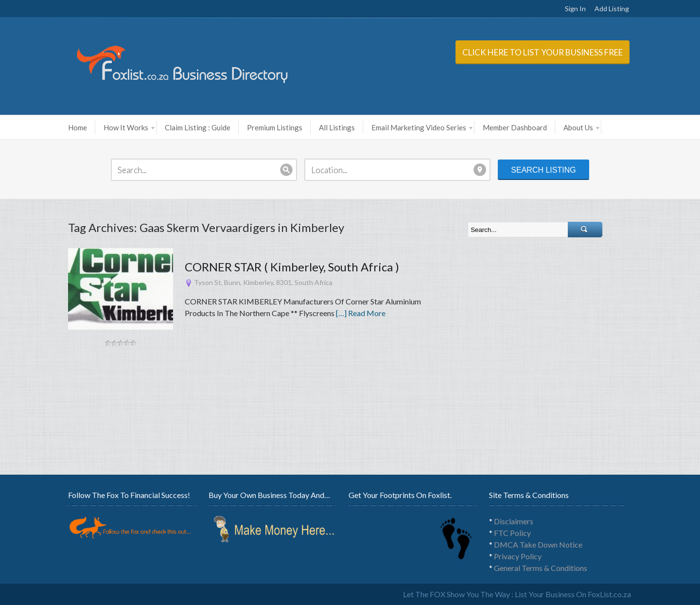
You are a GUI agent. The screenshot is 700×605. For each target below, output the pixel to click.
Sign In (575, 9)
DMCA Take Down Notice (538, 544)
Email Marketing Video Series (422, 127)
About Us (581, 127)
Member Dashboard (515, 127)
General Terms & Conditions (541, 568)
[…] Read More (361, 313)
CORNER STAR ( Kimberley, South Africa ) (292, 267)
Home (78, 127)
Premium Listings (275, 127)
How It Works (129, 127)
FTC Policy (512, 533)
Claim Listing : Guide (198, 127)
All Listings (337, 127)
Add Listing (612, 9)
